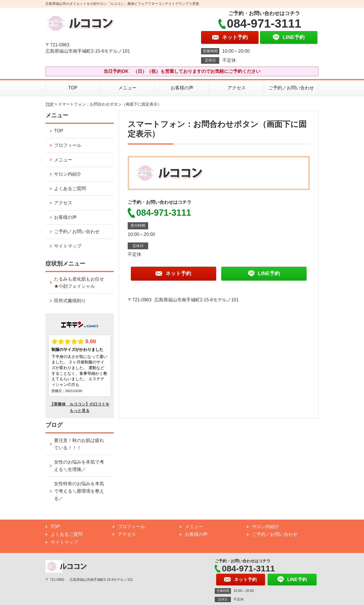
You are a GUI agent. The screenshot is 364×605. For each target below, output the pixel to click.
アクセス (237, 88)
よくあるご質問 (70, 189)
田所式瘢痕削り (70, 301)
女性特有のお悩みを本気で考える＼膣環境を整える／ (79, 491)
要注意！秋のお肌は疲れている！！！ (79, 444)
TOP (73, 88)
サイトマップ (68, 246)
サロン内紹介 (68, 174)
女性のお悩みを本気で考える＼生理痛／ (79, 466)
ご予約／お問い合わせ (291, 88)
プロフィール (68, 145)
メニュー (127, 88)
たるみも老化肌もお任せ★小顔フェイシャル (79, 283)
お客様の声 (182, 88)
